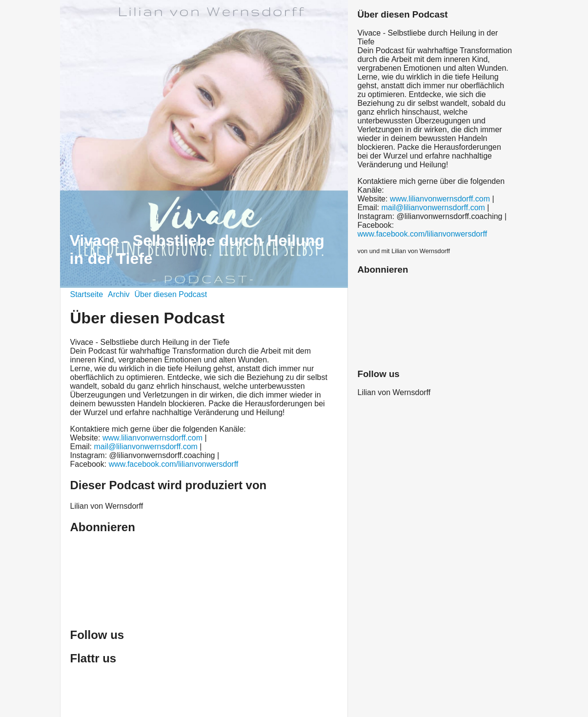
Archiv (119, 294)
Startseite (87, 294)
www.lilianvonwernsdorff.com (152, 438)
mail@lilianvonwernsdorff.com (145, 447)
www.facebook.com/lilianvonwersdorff (174, 464)
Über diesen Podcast (171, 294)
